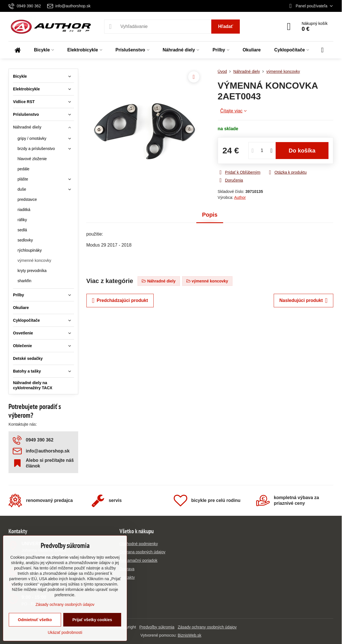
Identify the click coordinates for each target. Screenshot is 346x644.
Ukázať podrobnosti (65, 632)
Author (240, 197)
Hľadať (226, 26)
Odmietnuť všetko (35, 620)
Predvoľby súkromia (157, 627)
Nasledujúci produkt (303, 301)
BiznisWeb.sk (190, 635)
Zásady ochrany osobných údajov (207, 627)
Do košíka (302, 151)
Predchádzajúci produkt (120, 301)
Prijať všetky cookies (92, 620)
